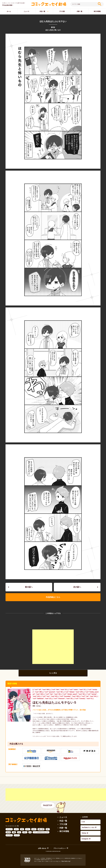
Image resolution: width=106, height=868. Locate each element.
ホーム (9, 11)
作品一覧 (42, 11)
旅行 (48, 825)
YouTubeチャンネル (87, 818)
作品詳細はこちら (53, 595)
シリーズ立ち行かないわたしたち (41, 828)
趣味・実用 (41, 825)
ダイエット (9, 825)
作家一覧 (79, 11)
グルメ (28, 825)
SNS (19, 828)
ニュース (26, 11)
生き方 (34, 825)
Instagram (84, 823)
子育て (25, 828)
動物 (14, 828)
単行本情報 (63, 826)
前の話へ (29, 586)
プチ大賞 (62, 11)
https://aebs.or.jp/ (65, 851)
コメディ (17, 831)
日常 (22, 825)
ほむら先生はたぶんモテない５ (48, 699)
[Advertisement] (53, 644)
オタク (16, 825)
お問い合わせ (44, 838)
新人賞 (8, 828)
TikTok (83, 821)
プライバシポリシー (58, 838)
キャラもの (9, 831)
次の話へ (77, 586)
